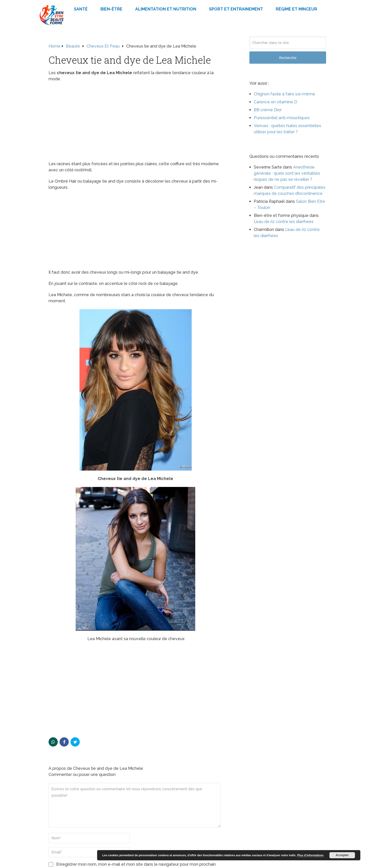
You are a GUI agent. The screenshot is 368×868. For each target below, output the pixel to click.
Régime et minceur (296, 9)
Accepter (342, 855)
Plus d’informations (310, 855)
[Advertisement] (135, 123)
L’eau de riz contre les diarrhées (284, 222)
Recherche (288, 58)
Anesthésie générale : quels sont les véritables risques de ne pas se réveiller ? (287, 173)
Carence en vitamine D (275, 102)
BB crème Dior (268, 110)
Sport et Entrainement (236, 9)
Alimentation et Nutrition (166, 9)
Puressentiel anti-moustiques (282, 118)
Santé (81, 9)
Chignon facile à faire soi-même (284, 94)
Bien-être (111, 9)
